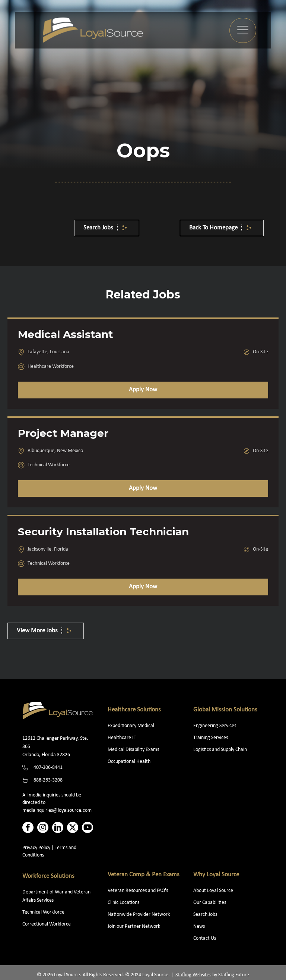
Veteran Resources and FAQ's (138, 891)
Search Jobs (205, 915)
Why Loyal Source (216, 875)
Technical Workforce (43, 912)
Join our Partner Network (134, 926)
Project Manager (63, 433)
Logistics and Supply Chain (220, 750)
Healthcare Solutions (134, 710)
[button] (243, 30)
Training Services (211, 738)
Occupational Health (129, 762)
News (199, 926)
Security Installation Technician (103, 532)
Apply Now (143, 390)
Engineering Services (215, 726)
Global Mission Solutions (225, 710)
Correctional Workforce (47, 924)
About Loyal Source (213, 891)
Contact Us (205, 938)
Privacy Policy (36, 848)
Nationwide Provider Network (139, 915)
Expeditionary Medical (131, 726)
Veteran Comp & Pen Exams (144, 875)
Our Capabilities (210, 903)
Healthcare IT (123, 738)
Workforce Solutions (48, 876)
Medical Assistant (66, 334)
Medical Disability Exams (134, 750)
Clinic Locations (123, 903)
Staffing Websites (193, 975)
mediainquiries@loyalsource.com (57, 810)
